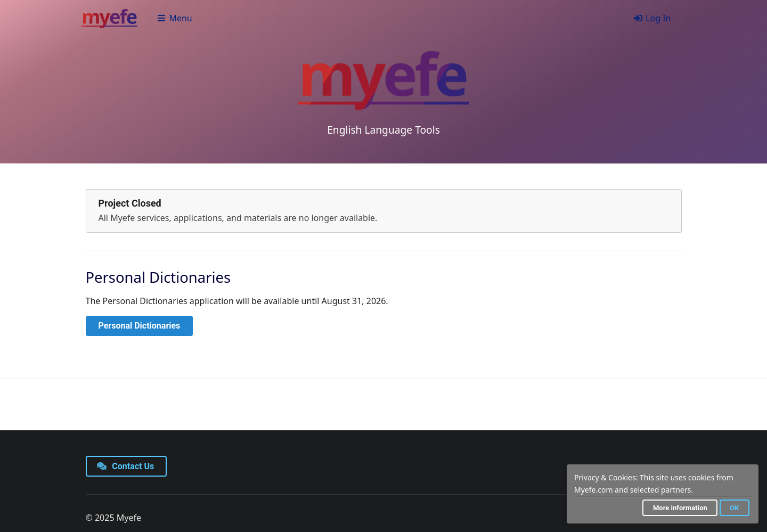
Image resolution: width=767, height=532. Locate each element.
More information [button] (680, 508)
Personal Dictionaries (140, 326)
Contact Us (126, 466)
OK (734, 508)
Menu (174, 18)
